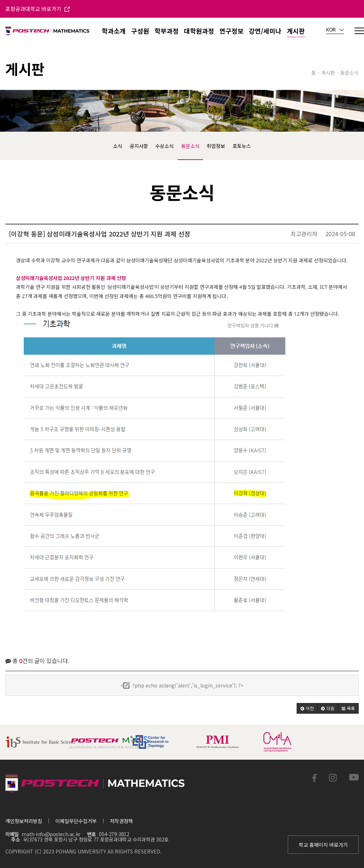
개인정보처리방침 (24, 821)
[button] (307, 708)
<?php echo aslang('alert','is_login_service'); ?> (182, 685)
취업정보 (216, 146)
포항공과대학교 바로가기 (38, 9)
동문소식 (190, 146)
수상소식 (164, 146)
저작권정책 (121, 821)
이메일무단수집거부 (76, 821)
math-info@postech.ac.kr (51, 834)
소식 (118, 146)
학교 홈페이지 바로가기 (323, 845)
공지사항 (139, 146)
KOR (335, 30)
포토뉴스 (242, 146)
